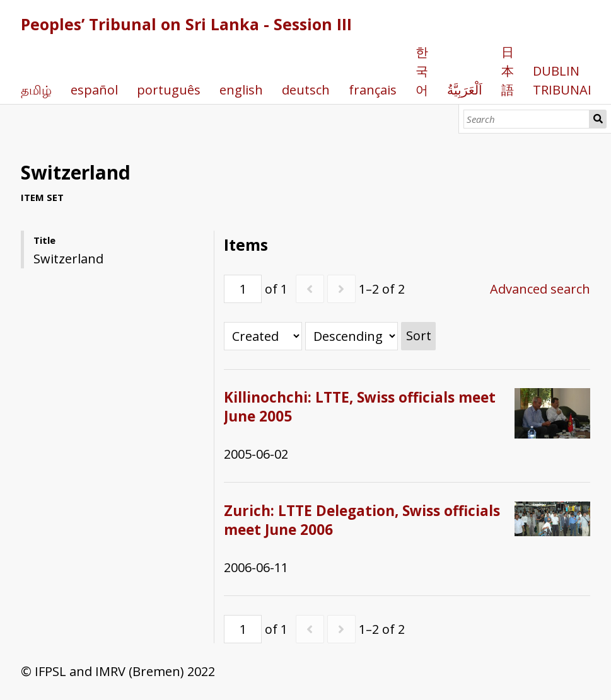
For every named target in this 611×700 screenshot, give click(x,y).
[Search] (527, 119)
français (373, 90)
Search (598, 119)
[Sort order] (352, 336)
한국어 (422, 71)
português (169, 90)
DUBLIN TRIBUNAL (564, 80)
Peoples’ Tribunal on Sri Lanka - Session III (186, 24)
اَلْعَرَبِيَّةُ (465, 90)
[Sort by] (263, 336)
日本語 (508, 71)
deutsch (306, 90)
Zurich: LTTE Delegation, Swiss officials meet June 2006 (362, 520)
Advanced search (540, 289)
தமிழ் (36, 90)
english (241, 90)
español (94, 90)
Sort (419, 336)
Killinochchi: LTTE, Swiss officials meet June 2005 (360, 407)
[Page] (243, 289)
